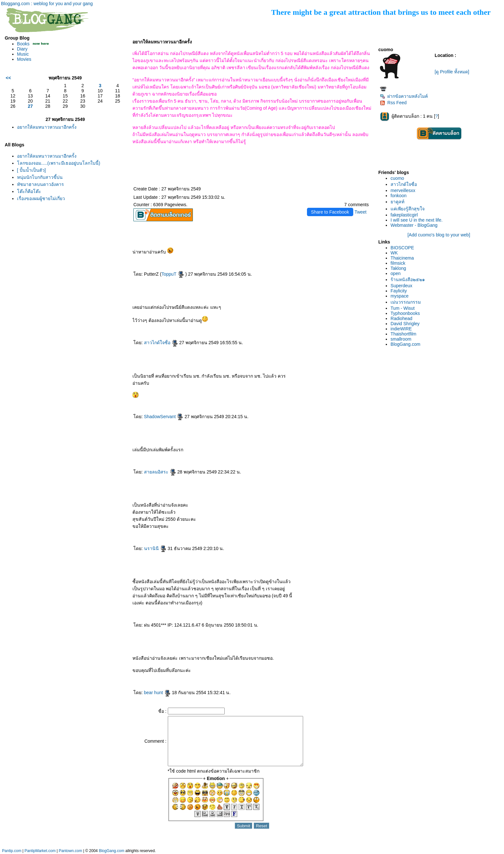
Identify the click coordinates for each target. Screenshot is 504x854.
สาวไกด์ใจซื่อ (161, 343)
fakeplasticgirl (404, 215)
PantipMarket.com (40, 851)
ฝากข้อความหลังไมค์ (404, 96)
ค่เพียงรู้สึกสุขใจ (408, 209)
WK (394, 253)
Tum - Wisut (403, 308)
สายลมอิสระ (160, 472)
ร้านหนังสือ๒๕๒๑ (408, 280)
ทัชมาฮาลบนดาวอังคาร (40, 184)
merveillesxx (403, 190)
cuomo (397, 178)
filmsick (398, 263)
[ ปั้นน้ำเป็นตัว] (32, 170)
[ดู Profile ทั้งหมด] (452, 72)
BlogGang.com (405, 344)
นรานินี (155, 548)
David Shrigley (405, 324)
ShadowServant (164, 417)
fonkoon (399, 196)
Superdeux (401, 286)
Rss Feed (393, 103)
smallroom (401, 339)
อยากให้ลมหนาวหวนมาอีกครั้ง (47, 127)
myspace (400, 296)
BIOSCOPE (402, 248)
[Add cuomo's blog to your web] (439, 235)
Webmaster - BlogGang (414, 225)
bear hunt (157, 693)
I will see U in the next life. (417, 220)
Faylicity (399, 291)
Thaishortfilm (403, 334)
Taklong (398, 268)
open (396, 273)
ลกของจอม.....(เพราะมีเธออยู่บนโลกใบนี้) (59, 163)
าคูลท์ (397, 202)
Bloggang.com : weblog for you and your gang (47, 4)
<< (8, 78)
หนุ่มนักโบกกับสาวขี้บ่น (40, 177)
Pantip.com (12, 851)
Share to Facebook (330, 212)
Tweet (360, 212)
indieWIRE (401, 329)
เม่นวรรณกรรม (406, 302)
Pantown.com (71, 851)
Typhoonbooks (405, 313)
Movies (24, 59)
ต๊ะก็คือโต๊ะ (29, 191)
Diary (22, 49)
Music (23, 54)
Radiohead (401, 318)
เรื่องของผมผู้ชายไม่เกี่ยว (41, 198)
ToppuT (173, 274)
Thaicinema (402, 258)
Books (23, 44)
